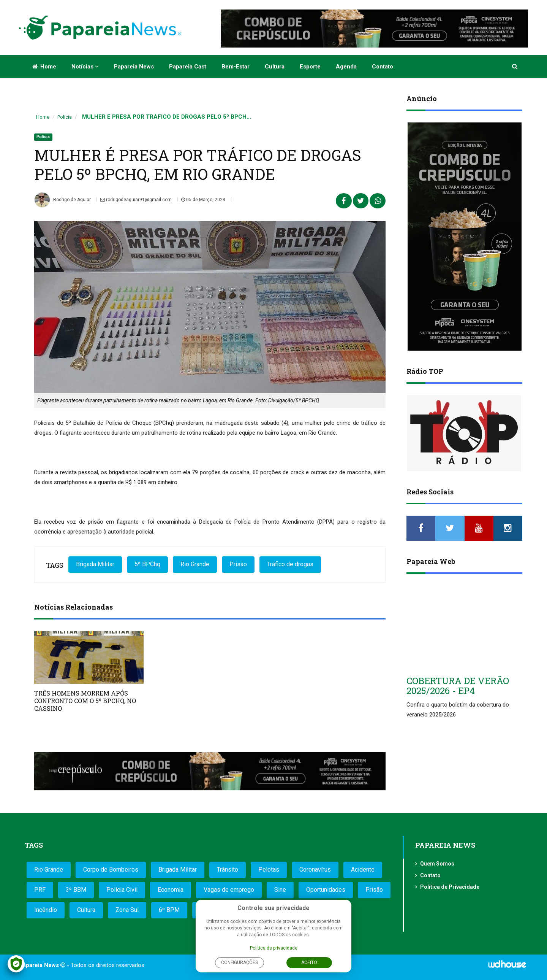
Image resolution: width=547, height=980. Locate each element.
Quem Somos (437, 864)
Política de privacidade (274, 948)
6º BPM (169, 910)
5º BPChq (147, 564)
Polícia (65, 117)
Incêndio (46, 910)
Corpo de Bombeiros (111, 870)
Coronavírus (315, 870)
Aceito (309, 963)
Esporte (310, 67)
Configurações (240, 963)
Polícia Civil (122, 890)
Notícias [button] (85, 67)
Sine (280, 890)
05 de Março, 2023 (203, 200)
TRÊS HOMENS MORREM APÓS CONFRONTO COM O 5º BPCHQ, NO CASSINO (85, 701)
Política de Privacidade (450, 887)
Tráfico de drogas (290, 564)
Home (44, 67)
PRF (40, 890)
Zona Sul (127, 910)
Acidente (363, 870)
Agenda (346, 67)
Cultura (275, 67)
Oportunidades (326, 890)
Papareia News (134, 67)
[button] (515, 67)
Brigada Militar (95, 564)
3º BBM (76, 890)
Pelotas (269, 870)
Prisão (238, 564)
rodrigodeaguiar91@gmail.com (136, 200)
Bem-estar (236, 67)
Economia (171, 890)
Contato (383, 67)
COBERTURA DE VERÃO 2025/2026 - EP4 (458, 686)
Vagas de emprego (229, 890)
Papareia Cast (188, 67)
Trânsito (228, 870)
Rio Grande (195, 564)
